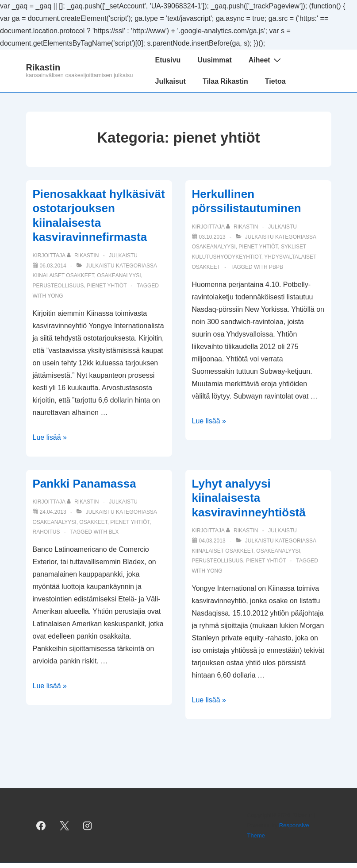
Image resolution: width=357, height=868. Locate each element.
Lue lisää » (50, 437)
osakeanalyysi (119, 275)
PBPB (276, 267)
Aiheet (266, 60)
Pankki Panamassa (84, 484)
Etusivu (168, 60)
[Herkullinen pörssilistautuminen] (212, 237)
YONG (55, 296)
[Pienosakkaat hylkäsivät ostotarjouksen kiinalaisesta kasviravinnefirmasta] (53, 266)
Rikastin (43, 67)
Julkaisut (171, 81)
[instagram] (88, 825)
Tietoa (275, 81)
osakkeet (93, 522)
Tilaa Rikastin (225, 81)
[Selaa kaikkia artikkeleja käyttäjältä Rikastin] (84, 256)
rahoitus (46, 532)
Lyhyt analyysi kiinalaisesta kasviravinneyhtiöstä (249, 498)
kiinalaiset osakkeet (63, 275)
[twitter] (64, 825)
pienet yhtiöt (107, 286)
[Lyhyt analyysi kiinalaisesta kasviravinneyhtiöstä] (212, 541)
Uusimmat (214, 60)
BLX (114, 532)
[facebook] (41, 825)
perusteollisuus (58, 286)
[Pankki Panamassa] (53, 512)
